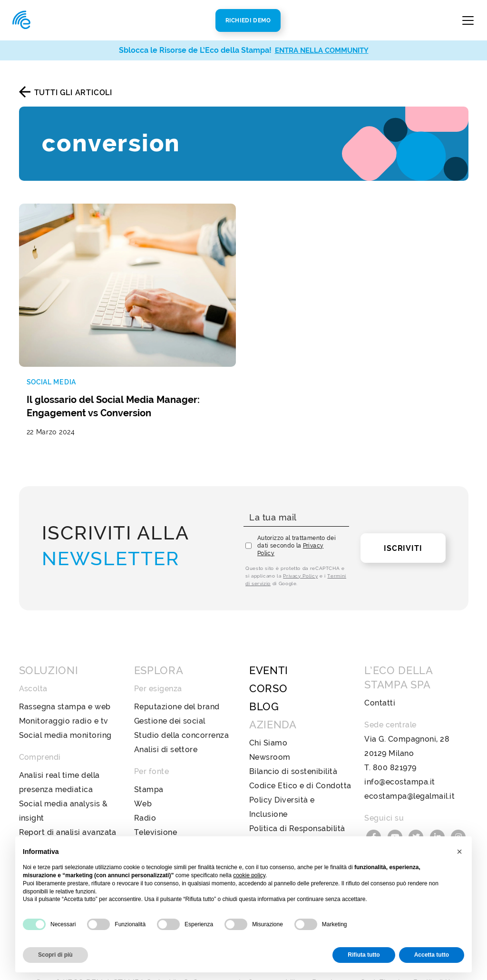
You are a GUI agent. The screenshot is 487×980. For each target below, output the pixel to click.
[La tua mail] (296, 478)
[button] (459, 852)
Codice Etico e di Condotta (300, 746)
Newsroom (270, 718)
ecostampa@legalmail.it (409, 757)
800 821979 (395, 728)
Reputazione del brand (177, 667)
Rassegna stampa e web (65, 667)
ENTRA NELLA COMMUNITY (322, 50)
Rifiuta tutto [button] (364, 955)
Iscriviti (403, 509)
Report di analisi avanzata (68, 793)
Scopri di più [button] (55, 955)
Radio (145, 779)
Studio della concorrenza (182, 696)
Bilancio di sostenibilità (293, 732)
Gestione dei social (170, 681)
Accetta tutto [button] (432, 955)
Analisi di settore (166, 710)
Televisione (156, 793)
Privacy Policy (300, 536)
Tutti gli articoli (73, 93)
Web (143, 764)
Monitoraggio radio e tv (64, 681)
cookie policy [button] (249, 875)
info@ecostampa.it (399, 742)
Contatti (380, 663)
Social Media (158, 807)
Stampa (149, 750)
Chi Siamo (268, 703)
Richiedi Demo (248, 20)
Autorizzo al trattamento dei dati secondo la (297, 506)
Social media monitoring (65, 696)
